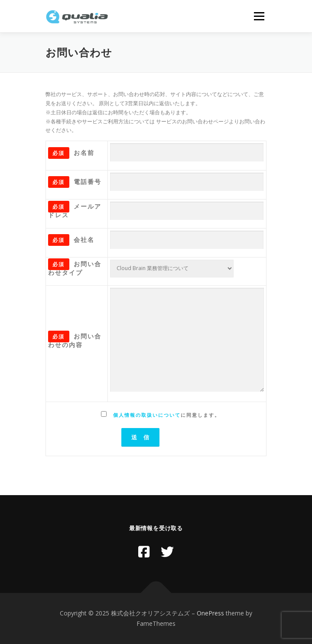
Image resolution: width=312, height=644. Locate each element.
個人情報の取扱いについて (147, 415)
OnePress (210, 613)
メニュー (259, 16)
